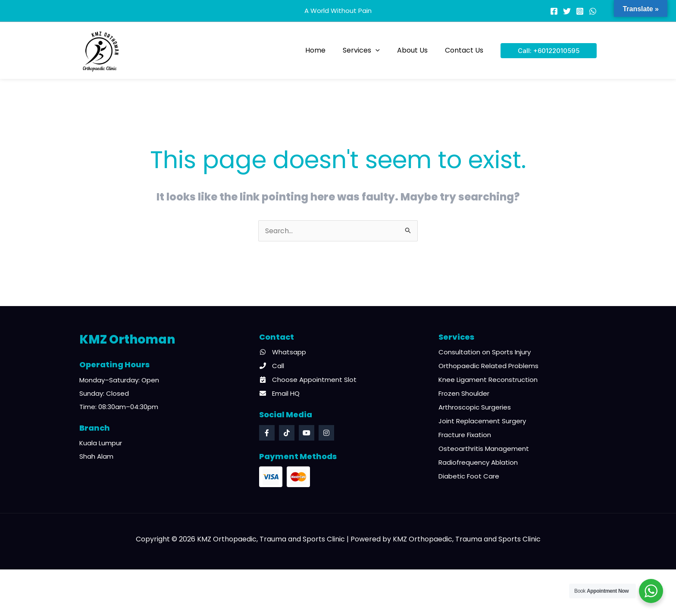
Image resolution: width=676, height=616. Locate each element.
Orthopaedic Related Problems (488, 367)
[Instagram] (580, 11)
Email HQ (279, 394)
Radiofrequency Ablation (478, 463)
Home (327, 50)
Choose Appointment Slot (308, 380)
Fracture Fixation (465, 436)
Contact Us (466, 50)
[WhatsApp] (593, 11)
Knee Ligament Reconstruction (488, 380)
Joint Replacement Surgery (482, 422)
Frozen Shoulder (464, 394)
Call (272, 367)
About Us (418, 50)
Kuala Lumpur (101, 444)
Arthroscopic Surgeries (475, 408)
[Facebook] (554, 11)
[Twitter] (567, 11)
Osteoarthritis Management (484, 449)
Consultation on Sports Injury (485, 353)
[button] (384, 50)
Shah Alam (96, 457)
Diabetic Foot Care (469, 477)
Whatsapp (283, 353)
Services (370, 50)
